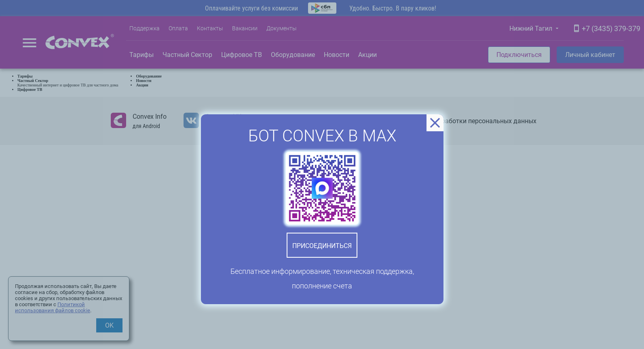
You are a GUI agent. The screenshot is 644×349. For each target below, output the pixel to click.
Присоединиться (322, 246)
